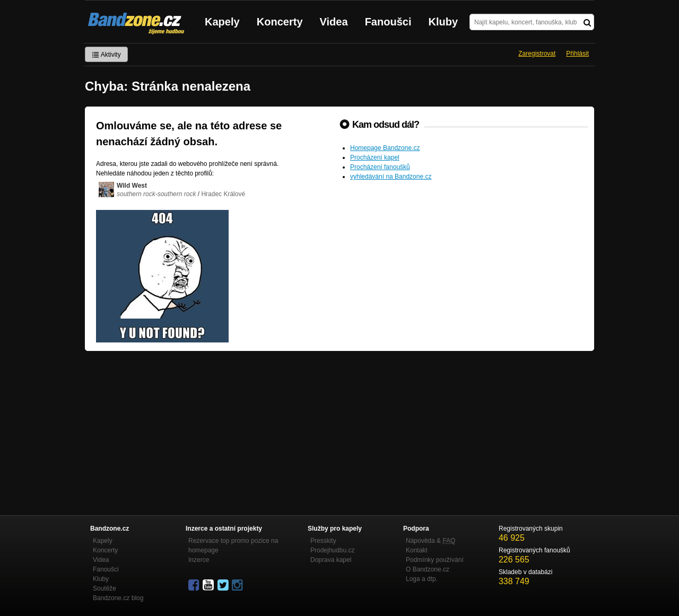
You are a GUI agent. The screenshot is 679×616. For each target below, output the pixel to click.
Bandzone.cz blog (118, 598)
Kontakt (417, 550)
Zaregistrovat (537, 54)
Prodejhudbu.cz (332, 550)
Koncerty (280, 22)
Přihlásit (577, 54)
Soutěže (105, 588)
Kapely (222, 22)
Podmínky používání (435, 560)
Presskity (323, 541)
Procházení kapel (375, 157)
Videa (334, 22)
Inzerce (199, 560)
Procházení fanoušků (380, 167)
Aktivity (106, 55)
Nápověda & (430, 541)
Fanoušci (388, 22)
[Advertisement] (339, 430)
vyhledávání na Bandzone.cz (391, 177)
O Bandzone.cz (428, 569)
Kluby (443, 22)
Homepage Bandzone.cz (385, 148)
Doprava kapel (331, 560)
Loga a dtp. (422, 579)
